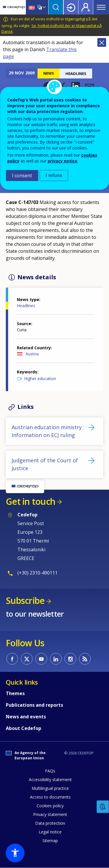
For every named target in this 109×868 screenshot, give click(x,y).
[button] (76, 86)
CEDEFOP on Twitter (27, 659)
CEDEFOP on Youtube (41, 659)
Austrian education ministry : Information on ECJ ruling (48, 431)
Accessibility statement (50, 780)
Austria (32, 354)
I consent (22, 176)
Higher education (40, 378)
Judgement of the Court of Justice (45, 464)
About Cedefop (24, 728)
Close (102, 42)
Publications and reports (34, 705)
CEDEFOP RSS (85, 659)
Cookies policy (50, 806)
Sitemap (50, 841)
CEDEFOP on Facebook (12, 659)
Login (71, 7)
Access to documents (50, 797)
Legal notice (50, 832)
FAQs (50, 771)
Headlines (26, 306)
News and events (26, 717)
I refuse (54, 175)
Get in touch (31, 501)
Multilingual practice (50, 788)
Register (86, 7)
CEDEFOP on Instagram (70, 659)
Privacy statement (50, 814)
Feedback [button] (103, 807)
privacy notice (62, 161)
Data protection (50, 823)
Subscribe (25, 601)
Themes (15, 693)
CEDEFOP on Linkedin (56, 659)
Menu (101, 7)
